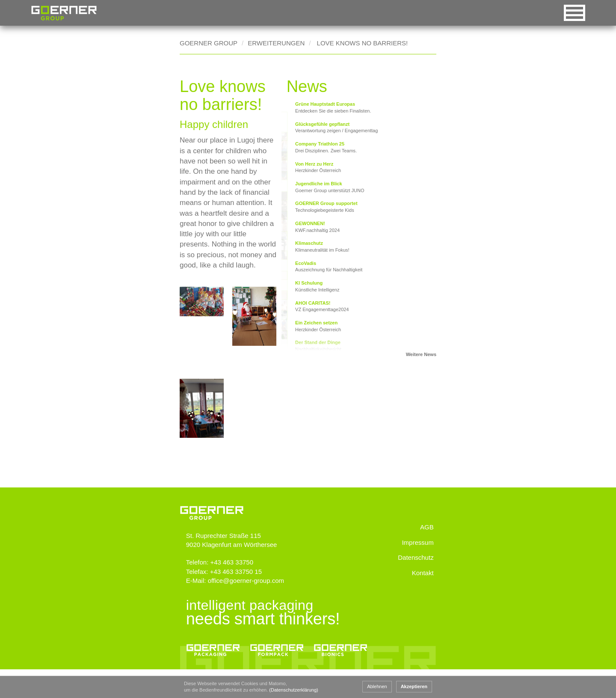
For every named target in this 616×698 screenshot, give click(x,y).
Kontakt (423, 607)
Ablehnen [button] (377, 686)
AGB (427, 562)
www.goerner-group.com (212, 532)
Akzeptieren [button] (414, 686)
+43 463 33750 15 (240, 598)
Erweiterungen (276, 43)
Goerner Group (64, 13)
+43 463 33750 (236, 589)
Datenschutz (416, 592)
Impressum (418, 577)
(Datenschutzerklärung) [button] (293, 690)
